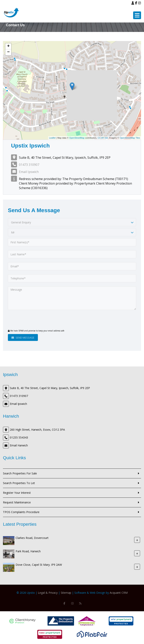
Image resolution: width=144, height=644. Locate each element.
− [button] (8, 52)
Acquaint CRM (119, 593)
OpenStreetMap (77, 138)
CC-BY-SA (103, 138)
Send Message (23, 338)
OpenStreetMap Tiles (130, 138)
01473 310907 (29, 165)
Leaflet (52, 138)
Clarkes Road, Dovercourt (32, 538)
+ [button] (8, 46)
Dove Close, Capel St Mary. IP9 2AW (39, 565)
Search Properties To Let (19, 483)
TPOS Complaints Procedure (21, 512)
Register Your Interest (17, 493)
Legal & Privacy (48, 593)
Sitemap (66, 593)
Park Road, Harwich (28, 551)
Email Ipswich (29, 172)
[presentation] (32, 320)
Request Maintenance (17, 502)
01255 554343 (19, 437)
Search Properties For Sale (20, 473)
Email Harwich (19, 445)
